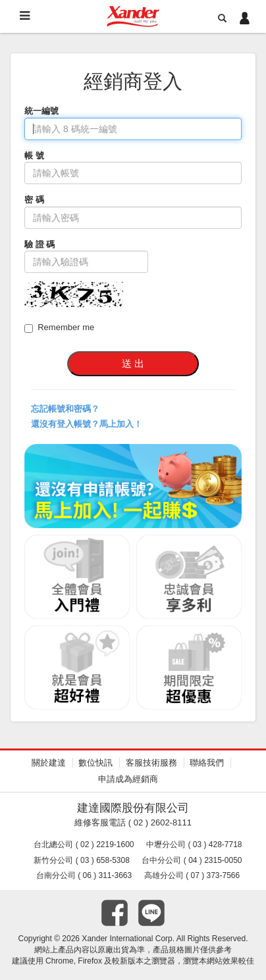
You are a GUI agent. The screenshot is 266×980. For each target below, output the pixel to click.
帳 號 (34, 156)
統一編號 (41, 111)
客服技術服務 (151, 763)
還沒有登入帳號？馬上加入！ (87, 424)
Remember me (59, 328)
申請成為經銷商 (128, 779)
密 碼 (34, 200)
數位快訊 (95, 763)
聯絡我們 (207, 763)
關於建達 (49, 763)
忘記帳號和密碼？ (65, 409)
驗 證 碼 (40, 244)
